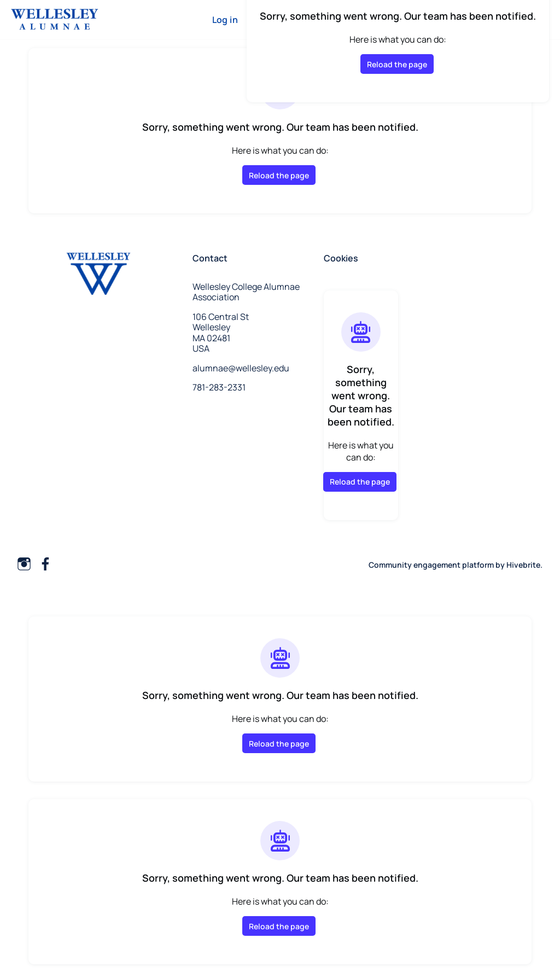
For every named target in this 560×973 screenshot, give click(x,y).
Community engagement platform (431, 565)
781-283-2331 (219, 387)
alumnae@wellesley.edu (241, 368)
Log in (225, 20)
